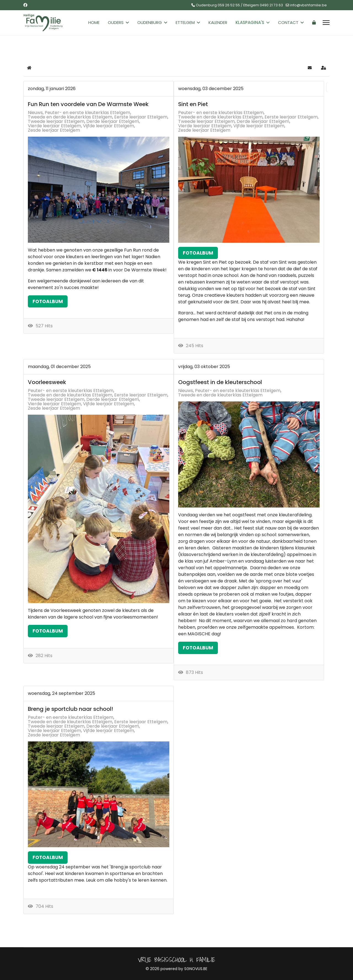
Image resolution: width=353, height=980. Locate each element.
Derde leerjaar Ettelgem (113, 122)
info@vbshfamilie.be (308, 5)
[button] (310, 68)
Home (94, 22)
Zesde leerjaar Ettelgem (54, 130)
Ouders (116, 22)
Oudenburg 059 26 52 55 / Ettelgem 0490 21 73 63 (239, 5)
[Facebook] (25, 5)
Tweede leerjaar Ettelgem (56, 122)
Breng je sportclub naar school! (70, 709)
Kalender (218, 22)
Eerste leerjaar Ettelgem (141, 117)
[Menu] (326, 23)
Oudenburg (150, 22)
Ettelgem (185, 22)
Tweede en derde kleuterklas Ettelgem (70, 117)
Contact (288, 22)
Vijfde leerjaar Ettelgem (109, 126)
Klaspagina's (250, 22)
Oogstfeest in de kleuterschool (220, 382)
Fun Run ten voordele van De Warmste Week (88, 104)
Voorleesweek (47, 382)
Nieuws (35, 113)
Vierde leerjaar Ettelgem (54, 126)
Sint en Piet (193, 104)
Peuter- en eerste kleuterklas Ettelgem (87, 113)
